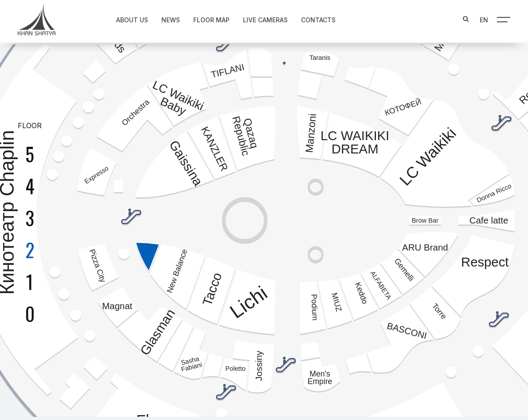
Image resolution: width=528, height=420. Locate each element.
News (164, 18)
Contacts (311, 18)
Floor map (204, 18)
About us (125, 18)
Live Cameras (258, 18)
